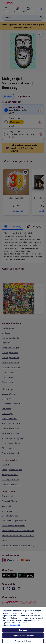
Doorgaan (23, 630)
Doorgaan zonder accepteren (23, 636)
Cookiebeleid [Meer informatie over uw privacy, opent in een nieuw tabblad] (15, 625)
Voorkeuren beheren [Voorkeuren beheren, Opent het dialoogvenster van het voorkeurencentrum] (23, 641)
